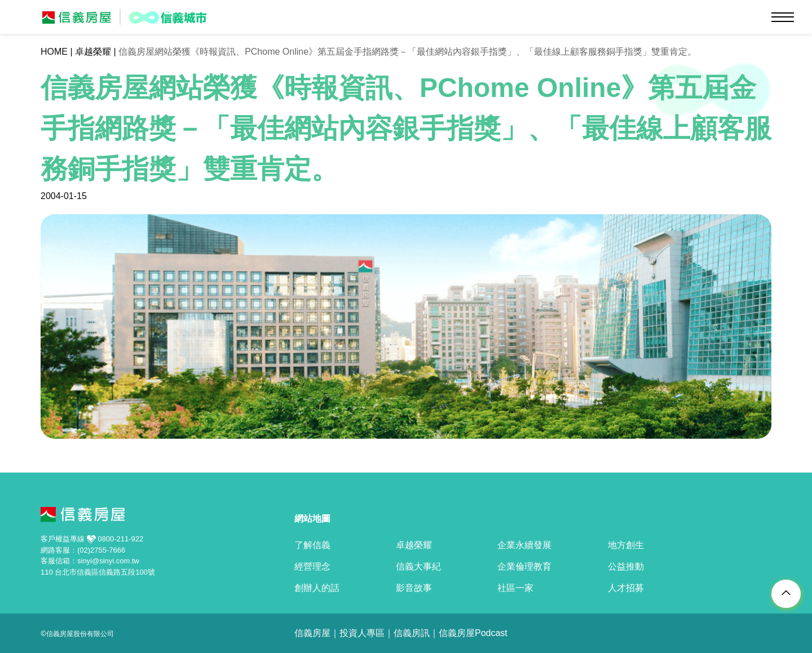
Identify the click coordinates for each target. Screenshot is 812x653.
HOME (54, 52)
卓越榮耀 (93, 52)
